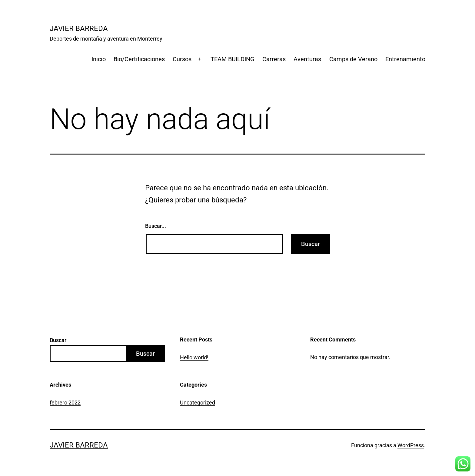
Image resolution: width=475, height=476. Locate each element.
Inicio (99, 59)
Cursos (182, 59)
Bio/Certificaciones (139, 59)
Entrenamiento (405, 59)
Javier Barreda (79, 28)
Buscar (58, 340)
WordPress (411, 445)
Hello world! (194, 357)
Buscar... (156, 226)
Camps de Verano (353, 59)
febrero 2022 (65, 403)
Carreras (274, 59)
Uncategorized (198, 403)
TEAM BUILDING (233, 59)
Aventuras (307, 59)
